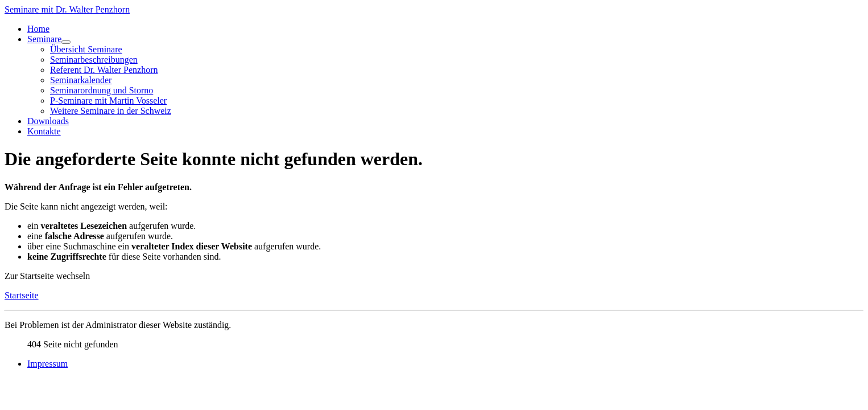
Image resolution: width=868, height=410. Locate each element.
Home (38, 29)
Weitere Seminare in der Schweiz (111, 111)
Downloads (48, 121)
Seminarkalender (81, 80)
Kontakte (44, 131)
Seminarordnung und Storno (102, 90)
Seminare (44, 39)
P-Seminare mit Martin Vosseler (108, 101)
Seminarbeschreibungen (94, 60)
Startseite (22, 295)
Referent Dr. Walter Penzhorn (104, 70)
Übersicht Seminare (86, 49)
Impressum (47, 364)
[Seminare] (66, 42)
